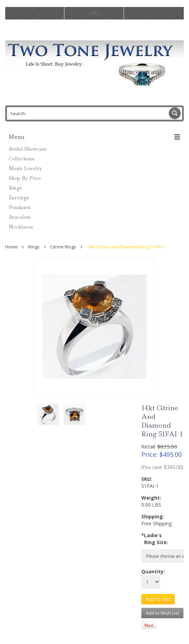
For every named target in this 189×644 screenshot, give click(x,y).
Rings (15, 188)
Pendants (20, 207)
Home (11, 247)
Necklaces (21, 227)
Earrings (19, 198)
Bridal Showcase (28, 149)
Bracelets (20, 217)
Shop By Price (25, 178)
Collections (22, 159)
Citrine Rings (63, 247)
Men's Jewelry (25, 168)
